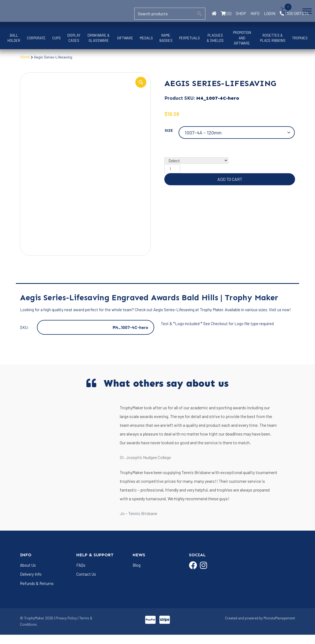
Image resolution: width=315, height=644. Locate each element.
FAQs (81, 574)
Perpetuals (189, 38)
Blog (137, 574)
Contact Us (86, 583)
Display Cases (74, 38)
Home (25, 57)
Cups (56, 38)
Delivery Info (31, 583)
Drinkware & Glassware (99, 38)
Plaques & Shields (215, 38)
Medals (146, 38)
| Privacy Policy (65, 627)
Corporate (36, 38)
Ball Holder (14, 38)
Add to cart (230, 180)
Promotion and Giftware (242, 38)
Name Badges (166, 38)
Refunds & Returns (37, 593)
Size (169, 131)
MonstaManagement (279, 627)
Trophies (300, 38)
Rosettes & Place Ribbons (273, 38)
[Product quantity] (172, 169)
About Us (28, 574)
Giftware (125, 38)
